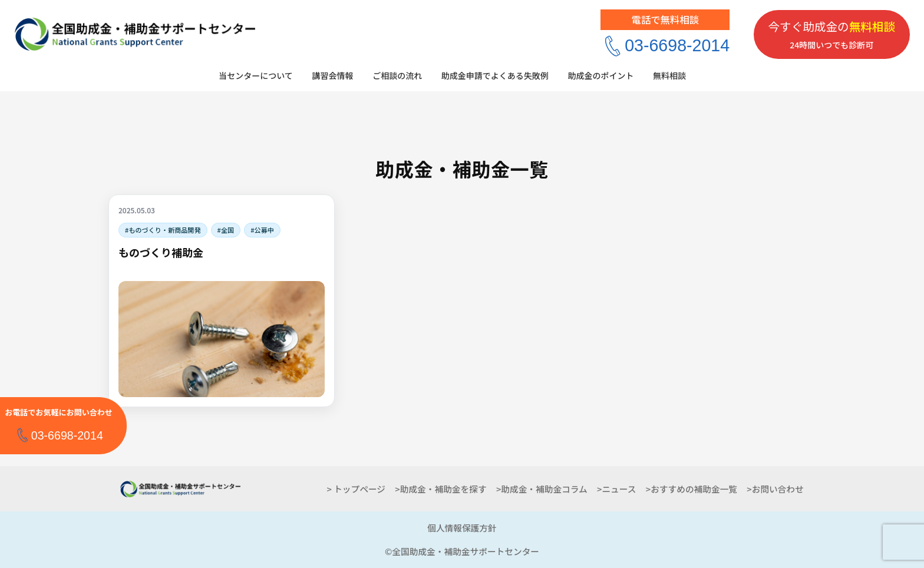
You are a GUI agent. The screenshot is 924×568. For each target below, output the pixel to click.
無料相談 (669, 75)
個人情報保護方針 (462, 528)
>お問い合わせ (775, 489)
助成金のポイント (600, 75)
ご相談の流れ (397, 75)
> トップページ (356, 489)
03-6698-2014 (677, 45)
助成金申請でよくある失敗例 (495, 75)
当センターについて (256, 75)
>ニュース (616, 489)
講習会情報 (332, 75)
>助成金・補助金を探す (440, 489)
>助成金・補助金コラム (542, 489)
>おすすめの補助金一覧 (692, 489)
